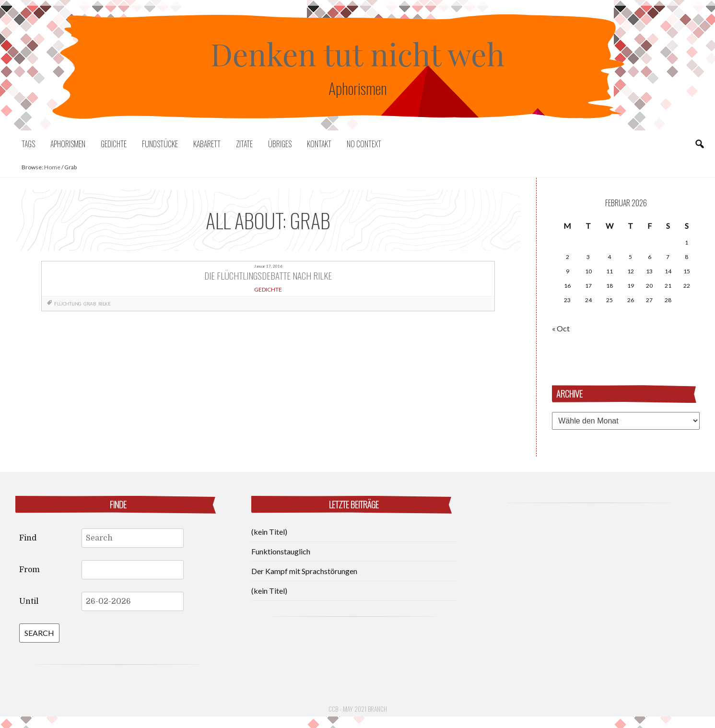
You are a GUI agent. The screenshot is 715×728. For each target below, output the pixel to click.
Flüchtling (68, 304)
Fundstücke (160, 144)
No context (364, 144)
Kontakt (319, 144)
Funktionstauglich (281, 551)
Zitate (244, 144)
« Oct (561, 328)
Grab (90, 304)
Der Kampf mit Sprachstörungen (304, 571)
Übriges (280, 144)
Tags (28, 144)
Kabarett (207, 144)
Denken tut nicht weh (358, 53)
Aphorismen (68, 144)
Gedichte (114, 144)
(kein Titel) (269, 532)
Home (52, 167)
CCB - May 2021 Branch (358, 709)
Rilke (105, 304)
